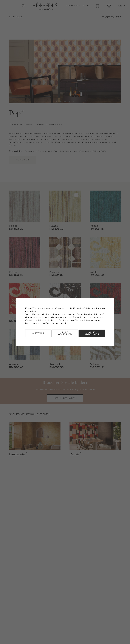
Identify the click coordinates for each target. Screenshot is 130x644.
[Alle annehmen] (92, 333)
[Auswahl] (38, 333)
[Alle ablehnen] (65, 333)
